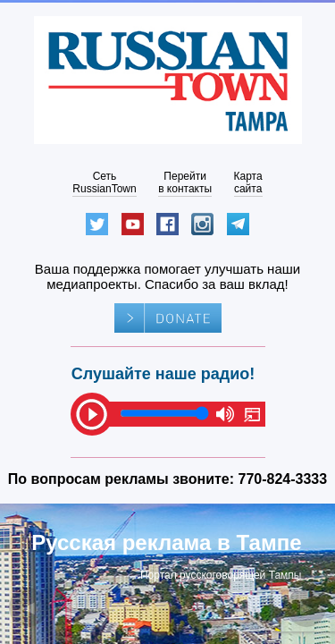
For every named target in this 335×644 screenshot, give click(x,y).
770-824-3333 (283, 479)
